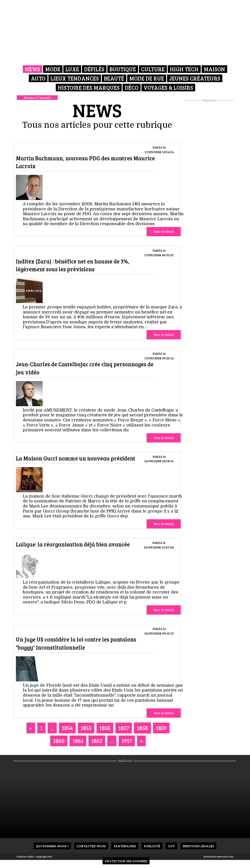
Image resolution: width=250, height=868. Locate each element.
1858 (142, 728)
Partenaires (125, 846)
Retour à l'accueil (37, 97)
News (32, 69)
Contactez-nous (91, 846)
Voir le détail (164, 231)
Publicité (152, 846)
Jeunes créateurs (195, 78)
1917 (127, 741)
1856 (105, 728)
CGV (171, 846)
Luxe (72, 69)
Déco (132, 88)
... (52, 728)
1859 (161, 728)
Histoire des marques (89, 88)
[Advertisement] (215, 172)
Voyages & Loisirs (168, 88)
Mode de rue (147, 78)
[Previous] (31, 728)
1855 (86, 728)
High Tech (184, 69)
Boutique (123, 69)
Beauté (114, 78)
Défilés (94, 69)
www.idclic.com (225, 856)
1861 (78, 741)
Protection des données (126, 861)
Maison (214, 69)
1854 (67, 728)
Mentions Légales (198, 846)
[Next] (141, 741)
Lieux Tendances (75, 78)
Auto (38, 78)
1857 (124, 728)
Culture (153, 69)
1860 (59, 741)
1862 (97, 741)
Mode (53, 69)
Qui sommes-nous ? (52, 846)
